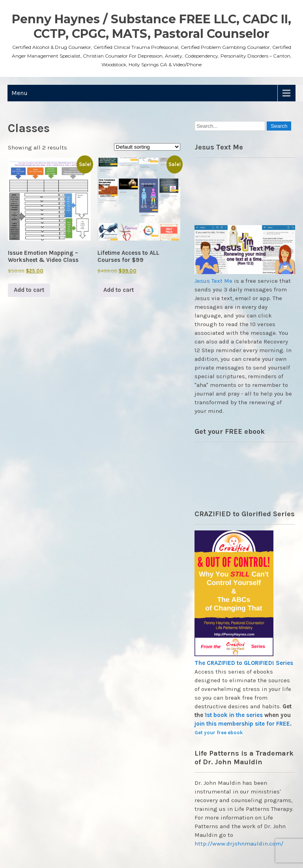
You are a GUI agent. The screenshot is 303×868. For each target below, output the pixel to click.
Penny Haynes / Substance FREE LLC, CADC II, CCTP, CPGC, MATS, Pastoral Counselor (151, 26)
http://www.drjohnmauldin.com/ (239, 844)
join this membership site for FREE (242, 724)
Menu (20, 93)
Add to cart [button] (29, 290)
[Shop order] (147, 147)
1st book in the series (234, 715)
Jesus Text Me (213, 281)
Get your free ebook (219, 733)
